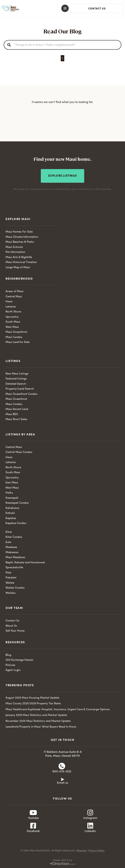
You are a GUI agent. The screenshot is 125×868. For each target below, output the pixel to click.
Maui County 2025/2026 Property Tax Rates (33, 704)
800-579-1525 (62, 772)
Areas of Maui (14, 292)
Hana (9, 302)
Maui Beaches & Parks (20, 242)
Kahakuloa (12, 508)
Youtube (33, 818)
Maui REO (12, 414)
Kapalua (11, 518)
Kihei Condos (14, 537)
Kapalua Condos (16, 523)
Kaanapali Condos (17, 503)
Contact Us (12, 621)
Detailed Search (16, 384)
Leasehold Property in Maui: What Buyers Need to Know (41, 727)
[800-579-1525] (62, 766)
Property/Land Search (20, 389)
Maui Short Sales (16, 419)
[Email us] (63, 779)
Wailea (10, 583)
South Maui (13, 322)
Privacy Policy (96, 851)
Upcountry (12, 317)
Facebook (33, 831)
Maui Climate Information (22, 237)
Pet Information (15, 252)
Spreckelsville (14, 568)
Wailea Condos (15, 588)
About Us (11, 626)
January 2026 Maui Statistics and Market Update (36, 715)
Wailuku (11, 593)
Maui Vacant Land (17, 409)
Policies (10, 665)
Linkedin (90, 831)
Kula (8, 542)
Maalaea (11, 547)
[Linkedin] (90, 826)
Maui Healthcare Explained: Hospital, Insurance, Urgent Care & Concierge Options (58, 710)
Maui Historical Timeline (21, 262)
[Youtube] (33, 813)
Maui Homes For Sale (19, 232)
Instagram (90, 818)
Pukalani (11, 578)
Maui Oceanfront (16, 332)
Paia (8, 573)
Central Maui (14, 297)
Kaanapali (12, 498)
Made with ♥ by (62, 860)
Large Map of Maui (18, 268)
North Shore (13, 312)
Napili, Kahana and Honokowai (25, 563)
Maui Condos (14, 337)
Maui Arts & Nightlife (19, 257)
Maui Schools (14, 247)
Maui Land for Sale (18, 342)
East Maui (12, 483)
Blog (8, 655)
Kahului (10, 513)
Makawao (12, 552)
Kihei (9, 532)
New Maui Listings (17, 374)
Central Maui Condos (19, 452)
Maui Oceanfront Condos (22, 394)
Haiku (9, 493)
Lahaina (11, 307)
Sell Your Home (15, 631)
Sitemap (81, 851)
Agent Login (13, 670)
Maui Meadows (15, 557)
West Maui (12, 327)
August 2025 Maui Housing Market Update (32, 698)
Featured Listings (16, 379)
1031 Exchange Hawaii (19, 660)
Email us (62, 783)
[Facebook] (33, 826)
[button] (59, 8)
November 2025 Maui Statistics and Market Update (38, 721)
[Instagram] (90, 813)
